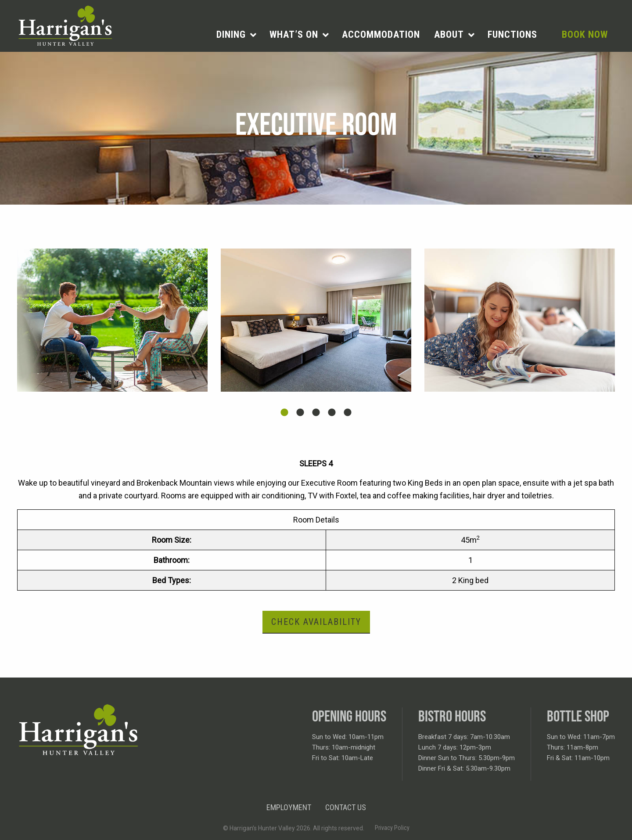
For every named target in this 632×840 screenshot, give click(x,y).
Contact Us (346, 807)
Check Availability (316, 622)
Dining (231, 34)
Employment (289, 807)
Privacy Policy (392, 828)
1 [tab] (284, 413)
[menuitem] (236, 35)
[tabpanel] (112, 320)
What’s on (294, 34)
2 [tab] (300, 413)
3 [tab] (316, 413)
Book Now (585, 34)
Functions (512, 34)
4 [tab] (332, 413)
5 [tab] (348, 413)
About (449, 34)
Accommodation (381, 34)
